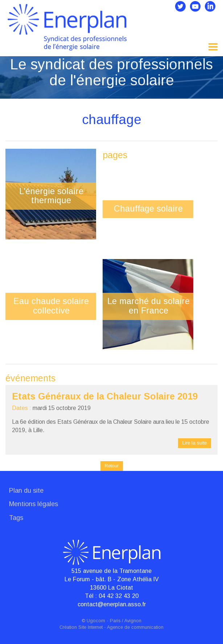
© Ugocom (93, 621)
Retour (112, 466)
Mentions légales (34, 504)
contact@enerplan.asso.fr (112, 604)
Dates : (22, 408)
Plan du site (26, 491)
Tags (16, 518)
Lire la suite (195, 443)
